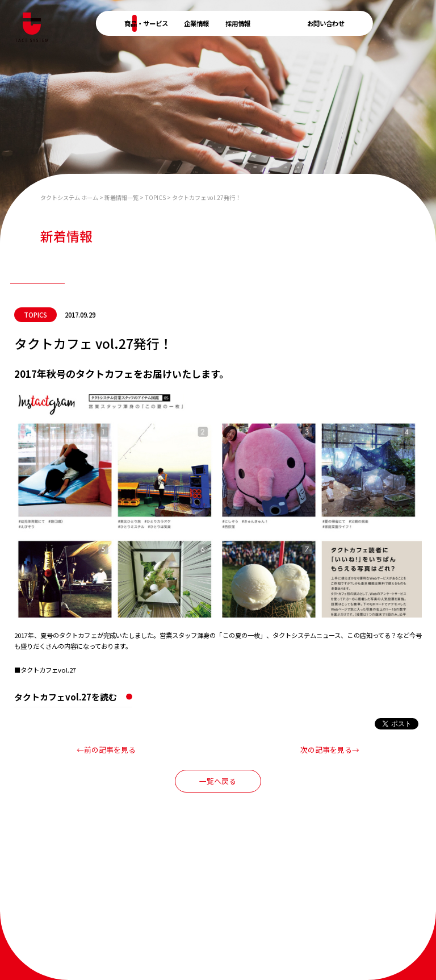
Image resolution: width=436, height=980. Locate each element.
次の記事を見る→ (330, 750)
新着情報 (279, 23)
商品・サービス (146, 23)
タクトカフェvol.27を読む (66, 697)
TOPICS (35, 315)
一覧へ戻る (218, 781)
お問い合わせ (326, 23)
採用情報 (238, 23)
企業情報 (196, 23)
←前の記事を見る (106, 750)
